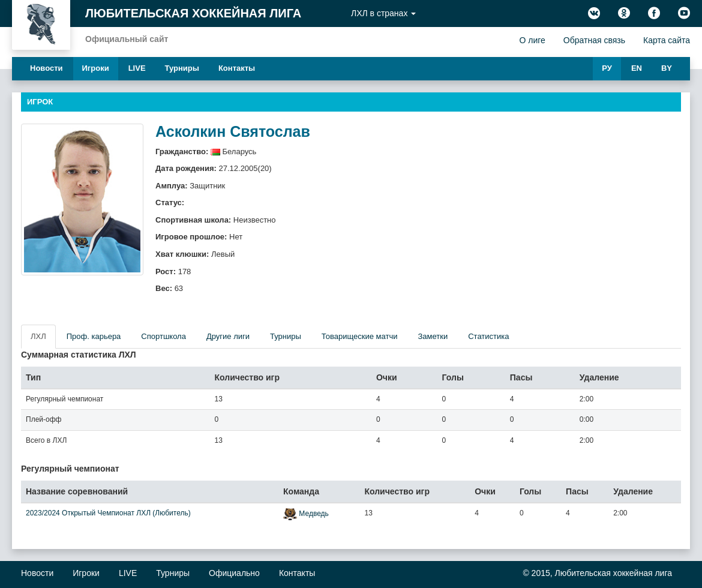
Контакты (237, 68)
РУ (607, 68)
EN (637, 68)
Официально (234, 573)
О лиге (532, 40)
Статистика (488, 336)
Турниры (182, 68)
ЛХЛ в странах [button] (383, 13)
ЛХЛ (38, 336)
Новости (46, 68)
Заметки (433, 336)
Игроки (96, 68)
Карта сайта (667, 40)
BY (667, 68)
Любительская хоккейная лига (193, 13)
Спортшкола (163, 336)
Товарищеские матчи (360, 336)
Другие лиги (228, 336)
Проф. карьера (94, 336)
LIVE (137, 68)
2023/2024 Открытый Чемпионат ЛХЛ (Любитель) (108, 513)
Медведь (313, 514)
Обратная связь (594, 40)
